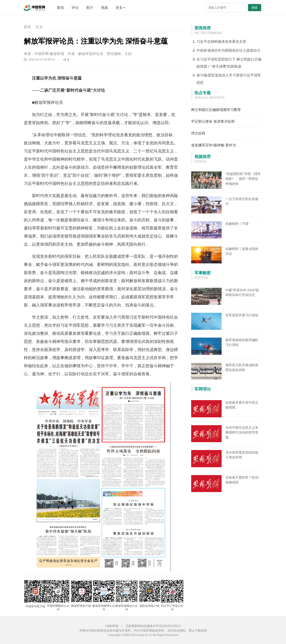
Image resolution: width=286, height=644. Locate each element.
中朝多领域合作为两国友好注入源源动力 (228, 50)
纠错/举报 (112, 626)
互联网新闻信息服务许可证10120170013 (153, 626)
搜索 (255, 8)
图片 (90, 8)
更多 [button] (120, 8)
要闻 (60, 8)
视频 (104, 8)
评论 (75, 8)
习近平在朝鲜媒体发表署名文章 (221, 42)
